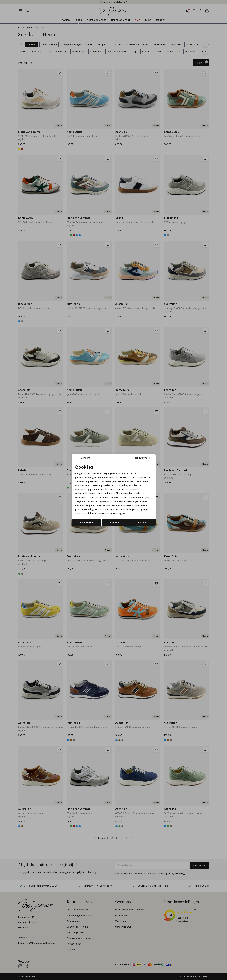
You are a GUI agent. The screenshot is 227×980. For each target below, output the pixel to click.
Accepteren (86, 523)
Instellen (142, 523)
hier (118, 505)
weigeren (115, 523)
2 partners (145, 481)
